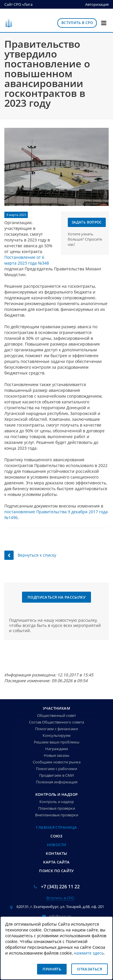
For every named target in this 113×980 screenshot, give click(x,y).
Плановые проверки (57, 808)
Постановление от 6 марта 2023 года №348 (27, 260)
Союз (57, 836)
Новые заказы (57, 755)
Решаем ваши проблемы (57, 742)
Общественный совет (57, 715)
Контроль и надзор (57, 794)
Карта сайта (56, 862)
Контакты (56, 853)
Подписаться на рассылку (57, 597)
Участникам (57, 708)
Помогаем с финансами (57, 729)
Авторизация (97, 4)
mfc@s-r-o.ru (60, 916)
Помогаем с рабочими (57, 769)
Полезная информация (57, 782)
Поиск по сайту (56, 871)
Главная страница (56, 827)
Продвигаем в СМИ (57, 775)
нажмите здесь (89, 953)
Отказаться (90, 969)
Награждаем (57, 749)
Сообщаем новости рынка (57, 762)
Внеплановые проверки (57, 815)
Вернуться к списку (30, 555)
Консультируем (57, 735)
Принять (52, 969)
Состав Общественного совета (57, 722)
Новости (57, 845)
